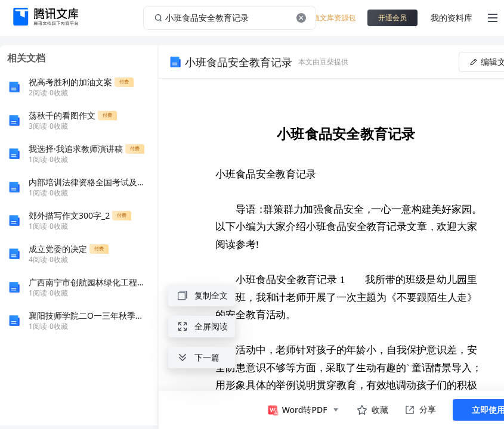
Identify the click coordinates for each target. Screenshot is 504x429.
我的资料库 (452, 18)
